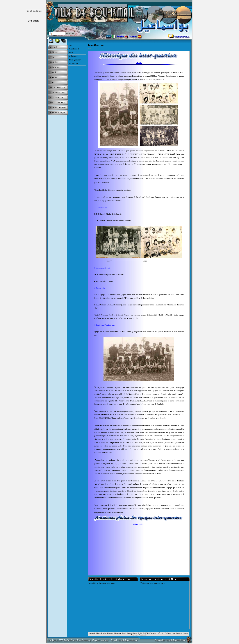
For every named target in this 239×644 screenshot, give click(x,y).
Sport (135, 633)
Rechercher (70, 33)
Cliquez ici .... (139, 524)
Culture (129, 633)
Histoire (110, 633)
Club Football (74, 49)
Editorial (99, 633)
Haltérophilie (74, 56)
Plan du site (143, 635)
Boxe (71, 53)
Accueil (92, 633)
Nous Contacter (177, 633)
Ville (104, 633)
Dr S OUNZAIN (143, 633)
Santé (124, 633)
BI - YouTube (166, 633)
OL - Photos (74, 63)
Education (117, 633)
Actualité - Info (155, 633)
